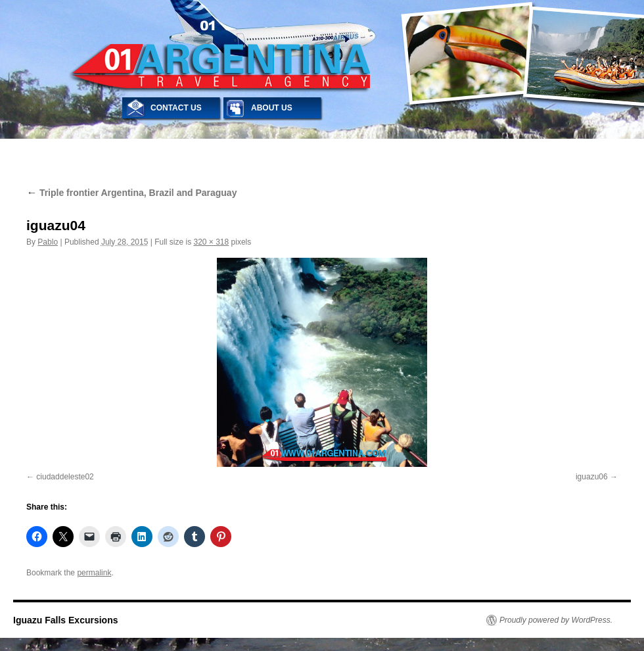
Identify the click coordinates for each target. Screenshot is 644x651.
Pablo (48, 242)
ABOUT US (272, 108)
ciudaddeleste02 (65, 477)
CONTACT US (176, 108)
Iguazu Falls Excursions (66, 620)
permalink (94, 573)
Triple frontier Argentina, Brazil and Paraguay (131, 193)
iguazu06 (592, 477)
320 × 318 (211, 242)
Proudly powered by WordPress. (556, 620)
